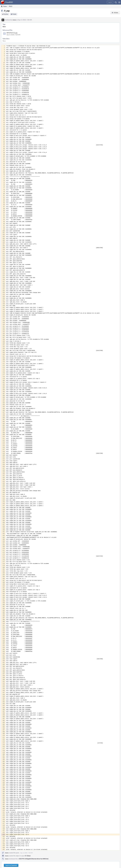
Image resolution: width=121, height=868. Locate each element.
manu (14, 20)
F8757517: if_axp (12, 33)
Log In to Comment (11, 865)
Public (14, 14)
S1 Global (28, 856)
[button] (119, 2)
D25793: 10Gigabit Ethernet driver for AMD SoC (34, 859)
